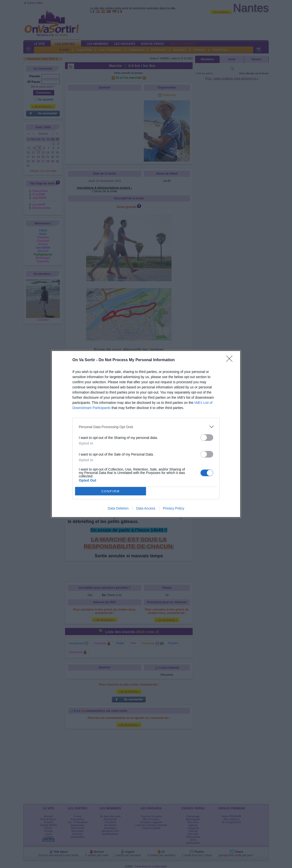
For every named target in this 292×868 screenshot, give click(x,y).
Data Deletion (118, 508)
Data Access (146, 508)
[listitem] (146, 427)
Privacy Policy (174, 508)
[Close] (231, 360)
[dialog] (146, 434)
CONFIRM (111, 491)
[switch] (207, 438)
